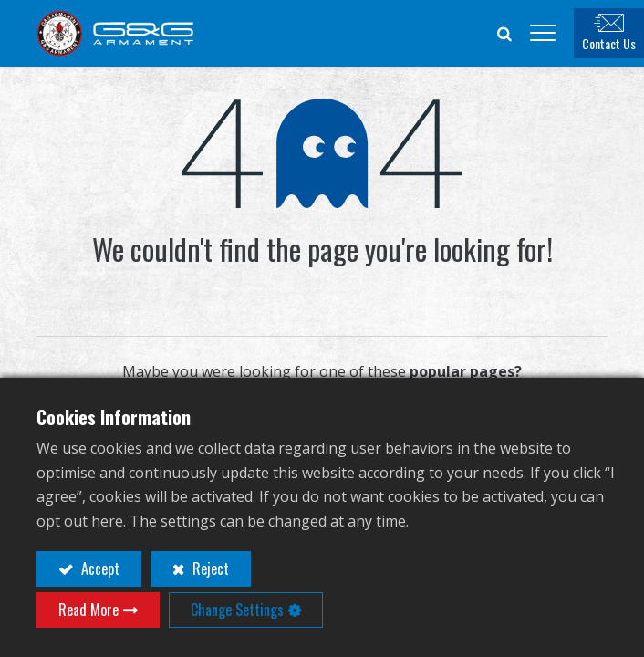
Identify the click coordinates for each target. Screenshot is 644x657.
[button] (504, 33)
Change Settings (237, 610)
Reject (209, 568)
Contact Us (609, 43)
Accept (99, 568)
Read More (88, 610)
